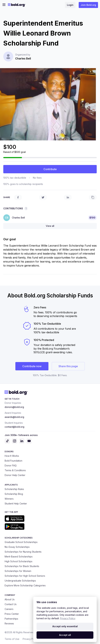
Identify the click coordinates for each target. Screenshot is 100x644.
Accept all (65, 635)
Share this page (68, 366)
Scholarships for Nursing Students (23, 552)
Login (70, 5)
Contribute (50, 169)
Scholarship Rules (14, 489)
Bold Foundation (13, 461)
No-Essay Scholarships (17, 547)
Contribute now (32, 366)
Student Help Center (16, 504)
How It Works (12, 456)
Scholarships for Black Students (22, 566)
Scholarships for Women (18, 571)
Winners (9, 499)
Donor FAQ (11, 465)
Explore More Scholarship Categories (25, 585)
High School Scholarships (19, 561)
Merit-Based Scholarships (19, 557)
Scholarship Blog (14, 494)
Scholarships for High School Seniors (25, 576)
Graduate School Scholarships (21, 542)
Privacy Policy (30, 639)
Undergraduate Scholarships (20, 581)
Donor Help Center (15, 475)
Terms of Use (12, 639)
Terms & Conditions (15, 470)
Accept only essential (65, 626)
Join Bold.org (88, 5)
